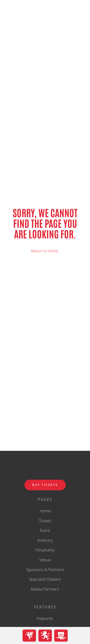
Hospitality (45, 550)
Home (45, 511)
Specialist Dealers (45, 579)
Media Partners (45, 589)
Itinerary (45, 540)
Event (45, 530)
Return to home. (45, 251)
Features (45, 618)
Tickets (45, 521)
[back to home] (45, 14)
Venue (45, 560)
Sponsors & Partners (45, 570)
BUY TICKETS (45, 485)
